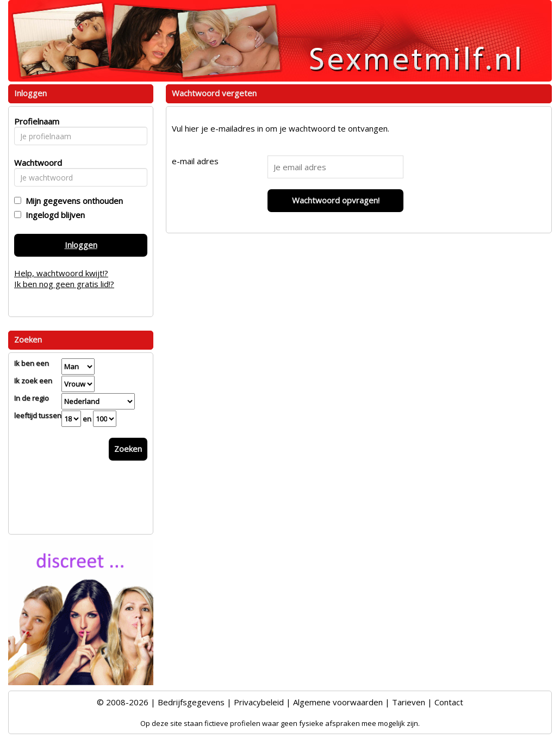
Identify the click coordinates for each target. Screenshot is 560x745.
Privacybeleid (259, 702)
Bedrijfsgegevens (191, 702)
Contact (449, 702)
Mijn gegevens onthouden (72, 201)
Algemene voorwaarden (338, 702)
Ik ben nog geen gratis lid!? (64, 284)
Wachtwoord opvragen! (336, 200)
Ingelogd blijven (53, 215)
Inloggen (81, 245)
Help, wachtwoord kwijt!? (61, 273)
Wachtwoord (35, 163)
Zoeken (128, 449)
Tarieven (409, 702)
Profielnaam (35, 121)
